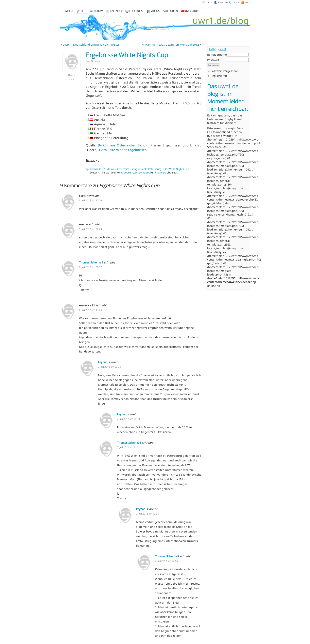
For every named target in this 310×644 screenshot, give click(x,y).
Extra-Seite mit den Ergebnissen (123, 150)
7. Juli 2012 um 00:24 (109, 367)
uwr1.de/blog (221, 20)
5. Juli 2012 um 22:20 (90, 200)
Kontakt (209, 2)
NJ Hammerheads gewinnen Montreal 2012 (170, 45)
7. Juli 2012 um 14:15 (166, 561)
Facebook (223, 2)
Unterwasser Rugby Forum (225, 119)
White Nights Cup (179, 169)
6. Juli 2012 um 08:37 (90, 267)
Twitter (236, 2)
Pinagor (135, 169)
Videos (155, 11)
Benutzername (217, 55)
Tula (165, 169)
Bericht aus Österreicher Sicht (121, 145)
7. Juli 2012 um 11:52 (128, 447)
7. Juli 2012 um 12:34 (147, 514)
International (143, 172)
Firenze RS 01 (98, 169)
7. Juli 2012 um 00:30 (128, 419)
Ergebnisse (137, 11)
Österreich (123, 169)
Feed (247, 2)
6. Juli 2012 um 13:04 (90, 310)
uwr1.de (68, 11)
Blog (84, 11)
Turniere (161, 172)
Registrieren (219, 76)
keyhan (103, 362)
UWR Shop (190, 11)
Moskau (111, 169)
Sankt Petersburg (151, 169)
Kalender (116, 11)
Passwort (213, 60)
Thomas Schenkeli (91, 262)
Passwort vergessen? (224, 71)
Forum (99, 11)
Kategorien (170, 11)
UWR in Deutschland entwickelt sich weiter (91, 45)
